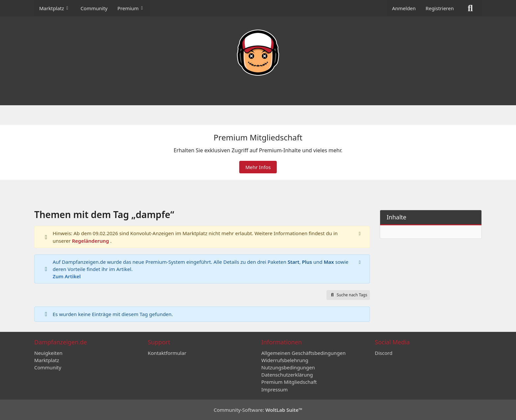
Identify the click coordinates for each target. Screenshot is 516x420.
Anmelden (404, 8)
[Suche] (470, 8)
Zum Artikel (67, 277)
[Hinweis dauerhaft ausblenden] (360, 234)
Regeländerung (91, 241)
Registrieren (440, 8)
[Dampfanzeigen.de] (258, 53)
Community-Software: (258, 410)
